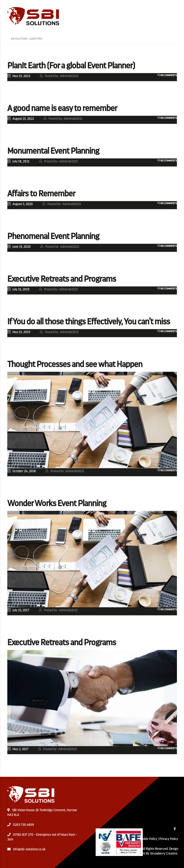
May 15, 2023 (19, 76)
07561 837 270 (23, 835)
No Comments (167, 75)
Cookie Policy (148, 839)
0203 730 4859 (23, 825)
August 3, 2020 (20, 204)
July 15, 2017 (18, 610)
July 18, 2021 (18, 161)
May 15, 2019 (19, 332)
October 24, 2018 (22, 471)
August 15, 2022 (21, 118)
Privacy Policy (169, 839)
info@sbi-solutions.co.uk (29, 849)
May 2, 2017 (18, 749)
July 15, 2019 (18, 289)
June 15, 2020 (19, 246)
